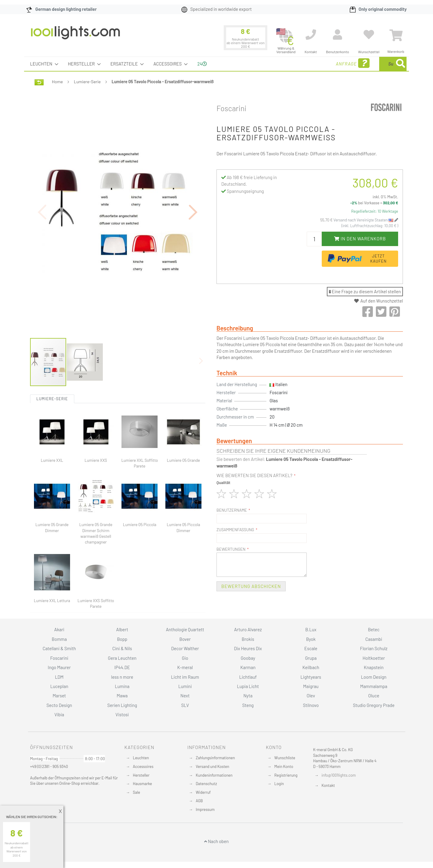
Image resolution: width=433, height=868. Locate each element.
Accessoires (143, 766)
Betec (374, 629)
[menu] (216, 64)
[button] (193, 195)
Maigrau (311, 686)
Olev (311, 696)
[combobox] (363, 64)
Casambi (374, 639)
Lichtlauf (248, 677)
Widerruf (203, 792)
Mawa (122, 696)
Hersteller (141, 775)
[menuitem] (42, 64)
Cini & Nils (122, 648)
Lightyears (311, 677)
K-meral (185, 667)
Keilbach (311, 667)
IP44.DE (122, 667)
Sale (137, 792)
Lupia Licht (248, 686)
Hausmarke (143, 784)
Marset (59, 696)
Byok (311, 639)
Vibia (59, 714)
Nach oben (216, 841)
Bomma (59, 639)
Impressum (205, 809)
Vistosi (122, 714)
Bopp (122, 639)
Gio (185, 658)
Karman (248, 667)
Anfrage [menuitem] (304, 63)
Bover (185, 639)
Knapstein (374, 667)
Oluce (374, 696)
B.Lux (311, 629)
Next (185, 696)
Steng (248, 705)
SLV (185, 705)
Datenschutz (206, 784)
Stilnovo (311, 705)
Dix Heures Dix (248, 648)
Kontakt (328, 785)
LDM (59, 677)
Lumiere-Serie (87, 82)
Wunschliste (285, 758)
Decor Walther (185, 648)
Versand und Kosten (212, 766)
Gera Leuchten (122, 658)
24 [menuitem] (202, 64)
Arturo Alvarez (248, 629)
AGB (199, 801)
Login (279, 784)
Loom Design (374, 677)
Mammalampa (374, 686)
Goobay (248, 658)
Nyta (248, 696)
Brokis (248, 639)
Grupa (311, 658)
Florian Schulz (374, 648)
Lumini (185, 686)
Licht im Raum (185, 677)
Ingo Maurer (59, 667)
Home (57, 82)
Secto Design (59, 705)
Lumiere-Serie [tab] (52, 366)
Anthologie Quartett (185, 629)
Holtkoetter (374, 658)
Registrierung (286, 775)
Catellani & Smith (59, 648)
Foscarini (232, 108)
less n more (122, 677)
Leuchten (141, 758)
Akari (59, 629)
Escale (311, 648)
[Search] (401, 64)
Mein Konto (284, 766)
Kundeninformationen (214, 775)
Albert (122, 629)
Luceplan (59, 686)
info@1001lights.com (339, 775)
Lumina (122, 686)
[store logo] (75, 36)
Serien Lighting (122, 705)
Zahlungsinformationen (215, 758)
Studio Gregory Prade (374, 705)
